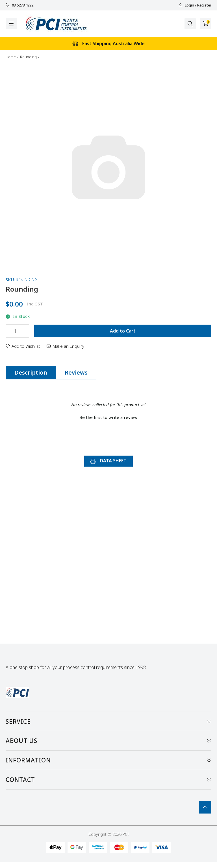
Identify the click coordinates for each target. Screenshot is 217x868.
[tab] (31, 373)
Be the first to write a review (108, 417)
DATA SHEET (108, 461)
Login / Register (195, 5)
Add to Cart (123, 331)
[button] (23, 346)
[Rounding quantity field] (17, 331)
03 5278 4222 (19, 5)
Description (31, 372)
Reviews (76, 372)
